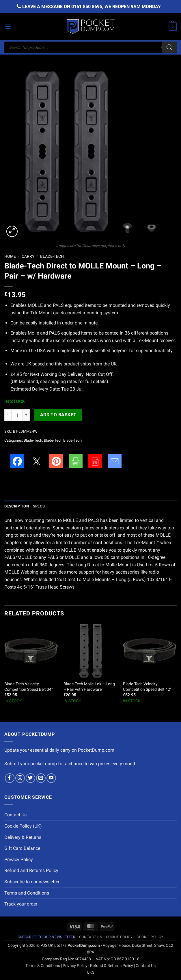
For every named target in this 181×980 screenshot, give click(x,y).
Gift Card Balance (22, 848)
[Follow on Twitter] (30, 778)
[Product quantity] (17, 415)
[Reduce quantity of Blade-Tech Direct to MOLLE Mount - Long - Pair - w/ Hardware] (8, 415)
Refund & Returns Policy (112, 966)
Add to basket (58, 415)
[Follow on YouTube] (51, 778)
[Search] (169, 47)
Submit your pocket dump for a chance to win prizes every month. (71, 764)
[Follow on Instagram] (20, 778)
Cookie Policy (119, 937)
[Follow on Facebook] (10, 778)
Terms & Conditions (43, 966)
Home (10, 256)
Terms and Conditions (27, 893)
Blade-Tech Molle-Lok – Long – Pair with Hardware (89, 687)
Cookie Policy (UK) (23, 826)
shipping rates (63, 381)
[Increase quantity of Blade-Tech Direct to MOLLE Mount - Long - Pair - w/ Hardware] (26, 415)
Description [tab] (17, 506)
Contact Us (15, 815)
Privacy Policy (19, 859)
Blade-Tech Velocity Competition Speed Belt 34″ (28, 687)
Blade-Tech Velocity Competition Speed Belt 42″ (147, 687)
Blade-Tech (52, 256)
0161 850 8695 (87, 6)
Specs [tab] (39, 506)
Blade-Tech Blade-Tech (63, 440)
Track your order (21, 904)
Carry (28, 256)
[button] (8, 26)
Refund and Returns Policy (31, 870)
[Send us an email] (41, 778)
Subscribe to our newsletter (32, 882)
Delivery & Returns (23, 837)
